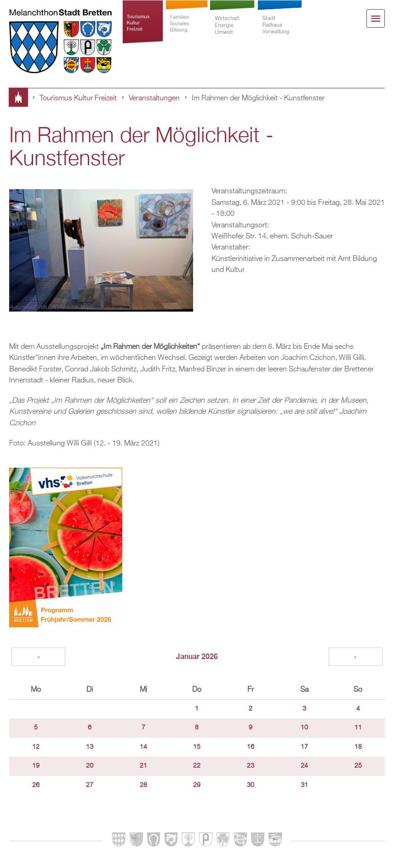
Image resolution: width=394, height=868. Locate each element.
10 (304, 728)
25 (358, 766)
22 (197, 766)
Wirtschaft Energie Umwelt (232, 29)
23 (251, 766)
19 (36, 766)
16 (251, 747)
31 (304, 785)
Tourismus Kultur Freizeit (143, 29)
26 (36, 785)
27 (90, 785)
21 (143, 766)
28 (143, 785)
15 (197, 747)
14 (143, 747)
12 (36, 747)
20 (90, 766)
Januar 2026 (197, 657)
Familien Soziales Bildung (186, 29)
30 (251, 785)
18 (358, 747)
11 (358, 728)
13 (90, 747)
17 (304, 747)
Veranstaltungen (154, 98)
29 (197, 785)
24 (304, 766)
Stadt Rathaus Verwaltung (280, 29)
